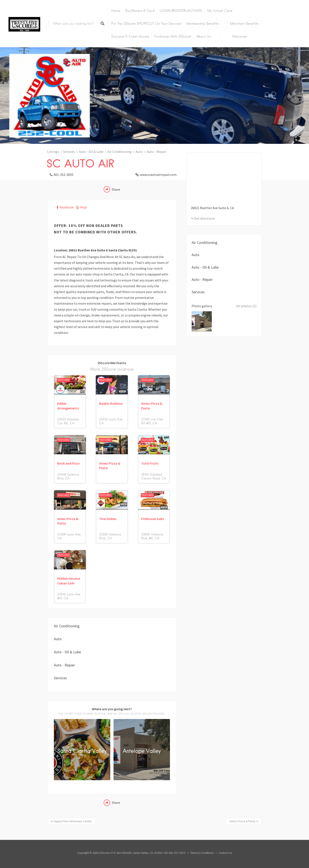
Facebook (66, 207)
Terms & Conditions (202, 853)
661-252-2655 (64, 175)
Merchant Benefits (244, 24)
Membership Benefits (203, 24)
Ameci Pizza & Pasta (242, 821)
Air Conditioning (120, 152)
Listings (53, 152)
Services (69, 152)
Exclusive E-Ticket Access (130, 36)
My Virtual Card (220, 11)
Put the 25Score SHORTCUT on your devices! (146, 24)
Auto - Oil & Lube (91, 152)
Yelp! (83, 207)
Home (116, 11)
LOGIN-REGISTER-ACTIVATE (181, 11)
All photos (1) (246, 306)
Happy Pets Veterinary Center (73, 821)
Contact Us (225, 853)
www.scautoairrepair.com (158, 175)
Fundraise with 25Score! (173, 36)
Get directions (205, 218)
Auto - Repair (156, 152)
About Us (204, 36)
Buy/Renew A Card (140, 11)
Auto (139, 152)
